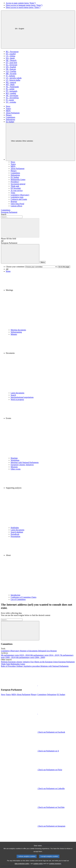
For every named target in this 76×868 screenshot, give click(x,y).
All (2, 241)
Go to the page (64, 267)
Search (4, 214)
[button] (40, 301)
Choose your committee (15, 267)
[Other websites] (40, 142)
